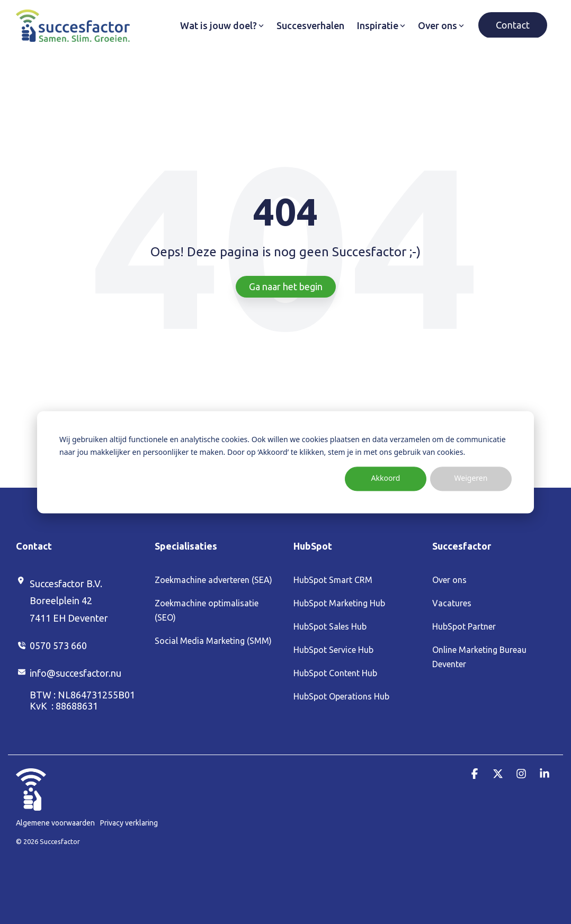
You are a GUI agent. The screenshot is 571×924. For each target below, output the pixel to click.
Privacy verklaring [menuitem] (129, 823)
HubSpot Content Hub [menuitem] (335, 673)
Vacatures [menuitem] (452, 603)
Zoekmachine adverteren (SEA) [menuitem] (213, 580)
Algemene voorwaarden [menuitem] (55, 823)
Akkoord (386, 478)
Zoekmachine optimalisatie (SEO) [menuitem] (208, 610)
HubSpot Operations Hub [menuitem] (341, 696)
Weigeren (471, 478)
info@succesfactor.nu (75, 673)
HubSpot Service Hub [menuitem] (333, 650)
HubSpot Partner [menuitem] (464, 626)
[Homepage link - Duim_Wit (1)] (31, 805)
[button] (476, 774)
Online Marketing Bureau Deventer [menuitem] (480, 657)
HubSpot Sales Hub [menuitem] (330, 626)
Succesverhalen (310, 25)
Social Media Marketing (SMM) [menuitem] (213, 641)
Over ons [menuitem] (449, 580)
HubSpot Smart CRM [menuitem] (333, 580)
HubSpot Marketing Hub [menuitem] (339, 603)
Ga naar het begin (286, 286)
